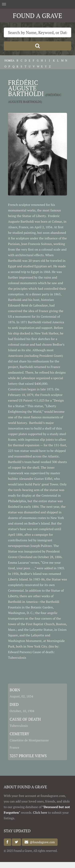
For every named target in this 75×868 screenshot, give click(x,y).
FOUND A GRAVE (37, 16)
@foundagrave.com (41, 842)
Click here (40, 812)
